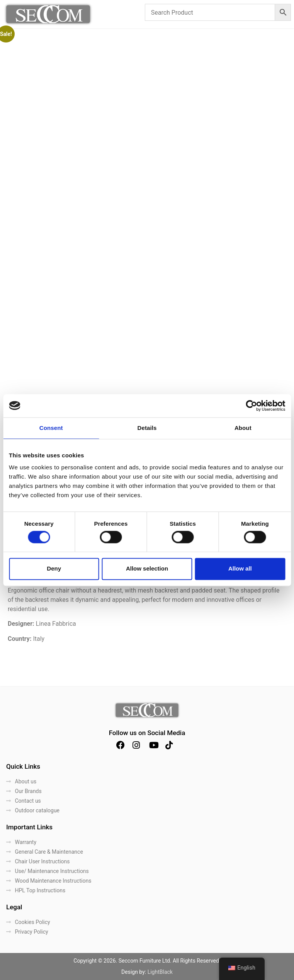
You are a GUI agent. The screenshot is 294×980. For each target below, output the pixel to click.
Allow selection (147, 569)
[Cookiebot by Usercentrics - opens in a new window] (251, 406)
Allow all (240, 569)
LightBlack (160, 972)
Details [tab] (147, 428)
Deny (54, 569)
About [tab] (243, 428)
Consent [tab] (51, 428)
